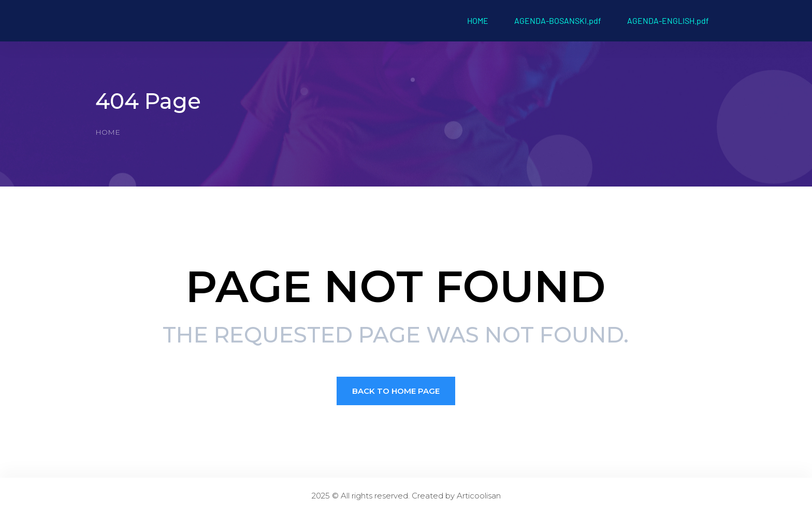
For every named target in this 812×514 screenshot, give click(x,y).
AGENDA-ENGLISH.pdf (668, 20)
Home (108, 132)
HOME (478, 20)
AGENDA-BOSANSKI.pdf (558, 20)
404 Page (148, 101)
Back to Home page (396, 391)
